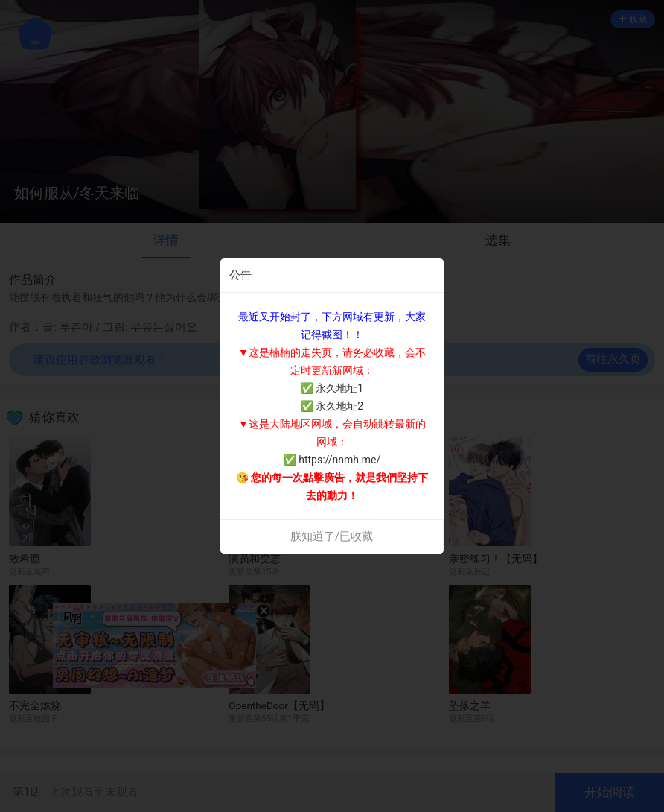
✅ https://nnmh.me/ (332, 460)
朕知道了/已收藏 (332, 536)
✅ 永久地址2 (332, 406)
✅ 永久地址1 (332, 388)
